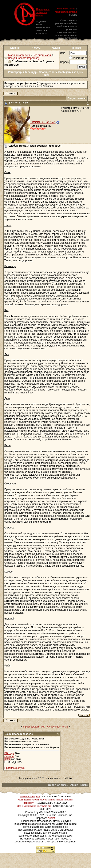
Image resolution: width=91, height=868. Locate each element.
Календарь (31, 72)
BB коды (9, 753)
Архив (74, 785)
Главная (15, 48)
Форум (36, 48)
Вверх (84, 785)
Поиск (45, 75)
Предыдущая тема (34, 727)
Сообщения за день (71, 72)
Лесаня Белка (43, 122)
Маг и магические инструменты (34, 806)
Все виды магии (42, 55)
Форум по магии (66, 9)
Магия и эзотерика (19, 55)
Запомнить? (78, 58)
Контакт (76, 48)
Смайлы (9, 756)
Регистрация (16, 72)
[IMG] (7, 759)
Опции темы (75, 98)
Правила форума (15, 768)
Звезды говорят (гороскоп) (24, 58)
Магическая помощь (66, 12)
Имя (63, 53)
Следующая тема (57, 727)
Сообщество (48, 72)
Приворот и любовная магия (43, 12)
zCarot (51, 818)
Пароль (65, 62)
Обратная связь (58, 785)
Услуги (56, 48)
